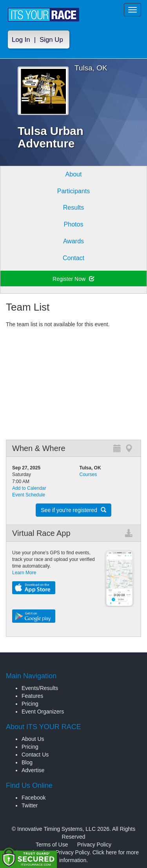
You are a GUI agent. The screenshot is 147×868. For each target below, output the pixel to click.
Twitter (30, 805)
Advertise (33, 770)
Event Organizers (43, 712)
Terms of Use (52, 845)
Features (32, 696)
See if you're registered (73, 510)
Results (73, 208)
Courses (88, 474)
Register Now (73, 279)
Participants (74, 191)
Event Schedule (29, 495)
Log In (21, 40)
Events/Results (40, 688)
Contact (73, 258)
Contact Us (35, 755)
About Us (33, 739)
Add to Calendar (29, 488)
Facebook (34, 798)
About (74, 174)
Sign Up (51, 40)
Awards (73, 241)
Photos (74, 224)
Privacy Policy (94, 845)
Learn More (24, 573)
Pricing (30, 704)
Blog (27, 762)
